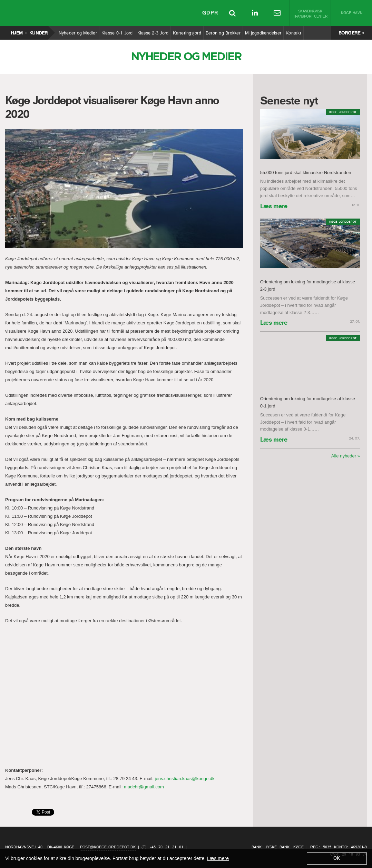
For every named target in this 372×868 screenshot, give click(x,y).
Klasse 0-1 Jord (117, 31)
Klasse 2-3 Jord (153, 31)
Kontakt (293, 31)
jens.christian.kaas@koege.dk (185, 779)
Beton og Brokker (223, 31)
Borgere (350, 33)
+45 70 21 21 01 (166, 847)
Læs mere (274, 207)
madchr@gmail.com (144, 787)
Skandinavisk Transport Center (310, 14)
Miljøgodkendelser (263, 31)
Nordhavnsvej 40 (24, 847)
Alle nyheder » (346, 456)
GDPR (210, 14)
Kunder (38, 31)
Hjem (16, 31)
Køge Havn (352, 13)
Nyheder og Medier (78, 31)
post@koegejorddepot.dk (108, 847)
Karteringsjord (187, 31)
